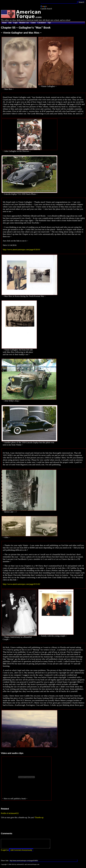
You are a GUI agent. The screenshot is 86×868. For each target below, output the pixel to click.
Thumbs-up (39, 817)
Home (4, 23)
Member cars (24, 23)
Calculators (42, 23)
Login (15, 23)
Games (33, 23)
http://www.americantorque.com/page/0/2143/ (21, 584)
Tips (49, 23)
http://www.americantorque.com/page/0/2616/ (21, 250)
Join (10, 23)
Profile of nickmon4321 (10, 813)
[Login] (4, 852)
